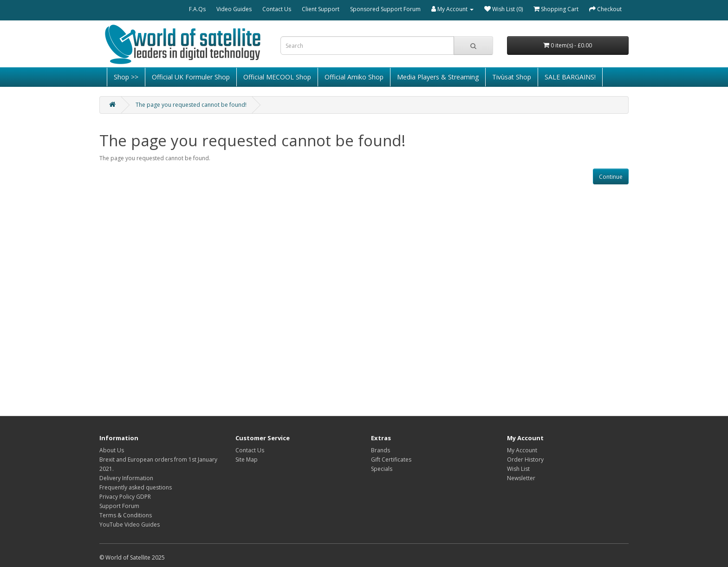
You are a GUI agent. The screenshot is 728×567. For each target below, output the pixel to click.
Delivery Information (126, 478)
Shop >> (126, 77)
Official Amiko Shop (354, 77)
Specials (382, 469)
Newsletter (521, 478)
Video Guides (234, 9)
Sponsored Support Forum (385, 9)
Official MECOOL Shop (277, 77)
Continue (611, 177)
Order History (525, 459)
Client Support (321, 9)
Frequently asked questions (136, 487)
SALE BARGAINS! (570, 77)
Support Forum (119, 506)
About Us (112, 450)
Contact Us (277, 9)
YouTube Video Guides (130, 525)
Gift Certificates (391, 459)
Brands (380, 450)
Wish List (518, 469)
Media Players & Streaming (438, 77)
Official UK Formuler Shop (191, 77)
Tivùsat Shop (512, 77)
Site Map (247, 459)
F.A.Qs (197, 9)
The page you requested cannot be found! (191, 105)
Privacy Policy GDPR (125, 497)
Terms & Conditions (126, 515)
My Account (522, 450)
